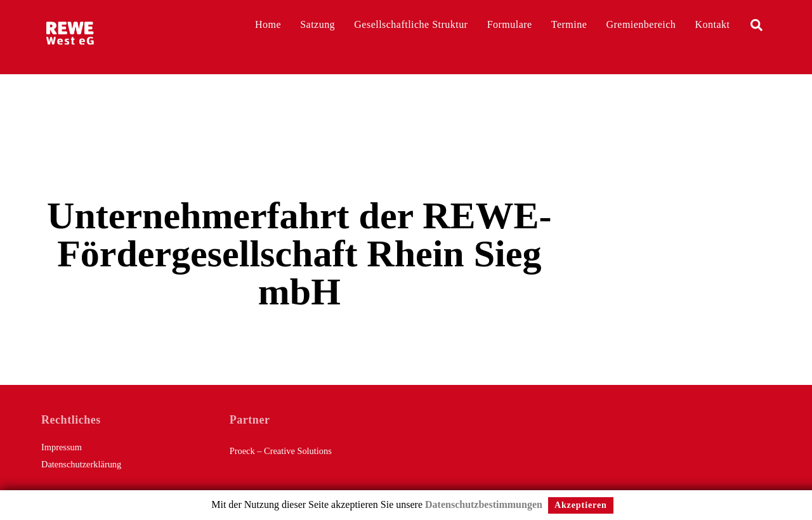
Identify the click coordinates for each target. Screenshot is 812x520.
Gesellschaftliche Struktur (411, 24)
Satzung (318, 24)
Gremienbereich (641, 24)
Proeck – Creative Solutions (281, 451)
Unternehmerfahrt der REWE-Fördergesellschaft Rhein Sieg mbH (299, 254)
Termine (569, 24)
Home (268, 24)
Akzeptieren (581, 505)
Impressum (62, 447)
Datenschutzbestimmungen (484, 504)
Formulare (510, 24)
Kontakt (713, 24)
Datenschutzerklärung (81, 464)
